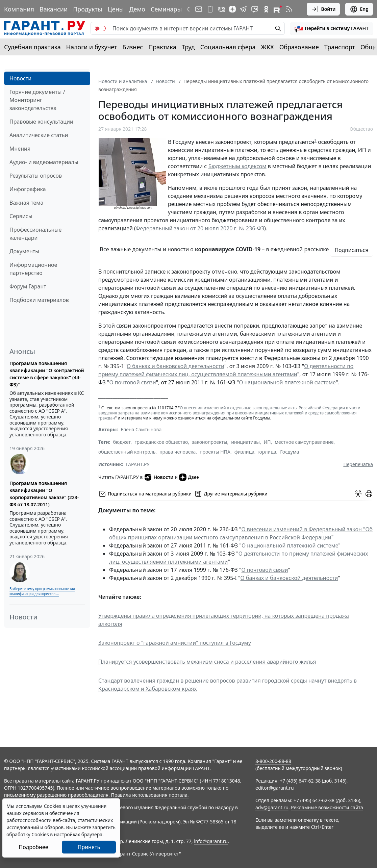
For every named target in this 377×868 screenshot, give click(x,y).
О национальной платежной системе (287, 382)
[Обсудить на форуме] (358, 494)
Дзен (189, 477)
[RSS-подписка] (289, 9)
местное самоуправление (304, 442)
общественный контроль (127, 452)
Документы (24, 251)
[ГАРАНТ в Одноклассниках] (266, 9)
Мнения (20, 149)
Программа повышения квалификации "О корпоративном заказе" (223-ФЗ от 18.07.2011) (44, 494)
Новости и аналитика (123, 81)
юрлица (267, 452)
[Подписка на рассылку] (199, 9)
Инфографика (28, 189)
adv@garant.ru (272, 807)
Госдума (290, 452)
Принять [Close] (89, 847)
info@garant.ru (211, 841)
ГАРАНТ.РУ (138, 464)
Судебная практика (32, 47)
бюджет (122, 442)
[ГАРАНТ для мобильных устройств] (210, 9)
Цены (116, 9)
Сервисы (21, 216)
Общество (361, 129)
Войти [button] (323, 9)
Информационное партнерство (33, 269)
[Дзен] (232, 9)
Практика (162, 47)
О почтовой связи (133, 382)
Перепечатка (358, 464)
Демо (137, 9)
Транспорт (340, 47)
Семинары (166, 9)
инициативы (245, 442)
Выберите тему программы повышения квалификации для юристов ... (42, 591)
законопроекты (210, 442)
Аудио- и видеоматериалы (44, 162)
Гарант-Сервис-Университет (147, 854)
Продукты (87, 9)
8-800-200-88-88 (273, 761)
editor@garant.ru (275, 788)
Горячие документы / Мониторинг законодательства (37, 100)
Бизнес (133, 47)
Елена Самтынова (141, 429)
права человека (178, 452)
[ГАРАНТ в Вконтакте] (222, 9)
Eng (359, 9)
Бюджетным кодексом (237, 166)
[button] (332, 28)
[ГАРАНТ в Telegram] (243, 9)
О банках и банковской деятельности (175, 366)
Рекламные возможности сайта (327, 807)
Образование (299, 47)
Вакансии (54, 9)
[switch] (100, 28)
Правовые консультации (41, 122)
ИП (267, 442)
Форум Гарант (28, 286)
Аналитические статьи (39, 135)
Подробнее (33, 847)
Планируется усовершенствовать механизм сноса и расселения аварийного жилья (207, 662)
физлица (244, 452)
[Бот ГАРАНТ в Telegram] (255, 9)
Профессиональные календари (35, 234)
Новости (20, 78)
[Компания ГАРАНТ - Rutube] (278, 9)
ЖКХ (268, 47)
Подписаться (351, 250)
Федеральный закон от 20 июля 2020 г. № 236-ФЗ (200, 228)
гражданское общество (161, 442)
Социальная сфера (228, 47)
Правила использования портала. (150, 795)
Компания (19, 9)
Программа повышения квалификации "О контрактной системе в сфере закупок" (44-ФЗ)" (47, 374)
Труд (188, 47)
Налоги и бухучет (92, 47)
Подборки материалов (39, 300)
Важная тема (27, 203)
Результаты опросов (36, 176)
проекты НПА (215, 452)
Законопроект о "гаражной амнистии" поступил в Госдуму (175, 643)
